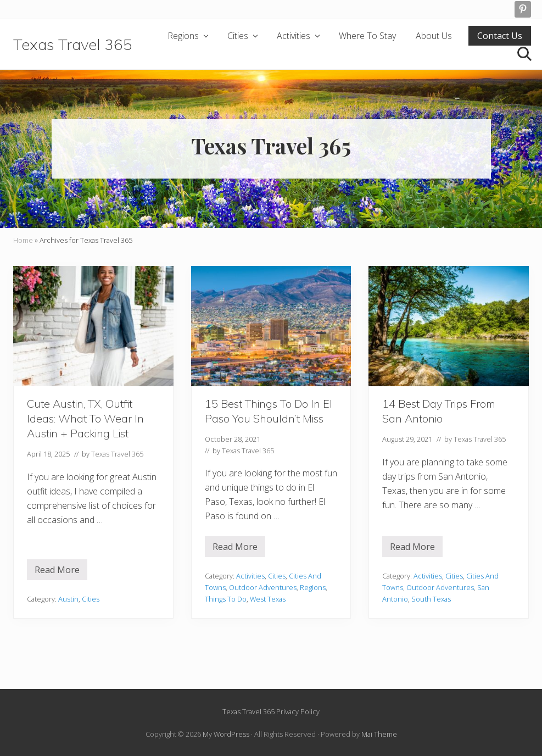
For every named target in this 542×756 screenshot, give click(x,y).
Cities (91, 599)
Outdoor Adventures (263, 587)
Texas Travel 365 (73, 44)
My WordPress (226, 734)
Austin (68, 599)
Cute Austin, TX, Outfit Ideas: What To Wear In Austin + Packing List (85, 418)
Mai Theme (379, 734)
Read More (57, 572)
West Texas (268, 599)
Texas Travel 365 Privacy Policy (271, 711)
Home (23, 240)
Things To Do (226, 599)
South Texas (431, 599)
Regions (313, 587)
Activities (250, 576)
